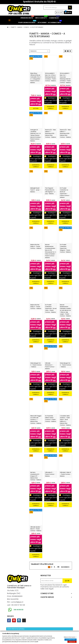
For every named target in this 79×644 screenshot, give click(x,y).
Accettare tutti (71, 640)
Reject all (72, 642)
